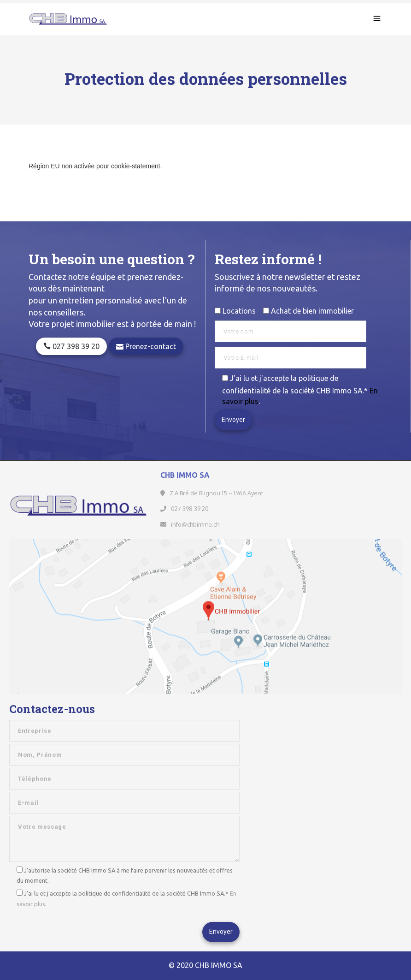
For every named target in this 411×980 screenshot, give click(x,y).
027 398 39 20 (71, 346)
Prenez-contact (146, 346)
